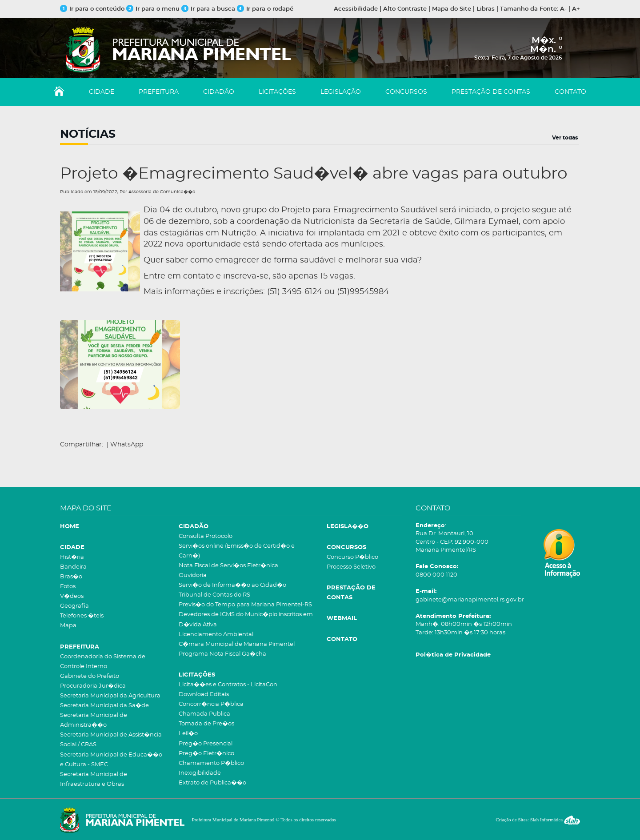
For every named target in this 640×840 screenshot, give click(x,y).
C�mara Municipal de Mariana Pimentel (237, 644)
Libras (486, 9)
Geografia (74, 606)
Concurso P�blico (352, 557)
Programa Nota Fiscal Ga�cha (222, 654)
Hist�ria (72, 557)
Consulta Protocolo (206, 536)
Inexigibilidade (200, 773)
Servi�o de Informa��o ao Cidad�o (232, 585)
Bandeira (73, 567)
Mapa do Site (452, 9)
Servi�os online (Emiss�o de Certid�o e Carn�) (237, 551)
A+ (576, 9)
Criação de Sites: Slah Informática (538, 820)
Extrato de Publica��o (212, 783)
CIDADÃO (219, 92)
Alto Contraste (405, 9)
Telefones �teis (82, 616)
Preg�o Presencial (206, 744)
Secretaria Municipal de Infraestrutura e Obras (94, 779)
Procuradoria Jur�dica (93, 686)
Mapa (68, 626)
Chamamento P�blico (211, 763)
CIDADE (102, 92)
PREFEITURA (159, 92)
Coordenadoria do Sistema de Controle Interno (103, 662)
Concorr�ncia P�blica (211, 704)
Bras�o (71, 577)
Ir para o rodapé (265, 9)
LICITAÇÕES (277, 92)
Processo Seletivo (351, 567)
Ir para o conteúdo (92, 9)
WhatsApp (127, 445)
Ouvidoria (193, 575)
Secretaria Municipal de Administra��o (94, 720)
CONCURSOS (406, 92)
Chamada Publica (204, 714)
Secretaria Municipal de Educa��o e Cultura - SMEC (111, 760)
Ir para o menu (154, 9)
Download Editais (204, 695)
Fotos (68, 587)
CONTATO (570, 92)
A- (563, 9)
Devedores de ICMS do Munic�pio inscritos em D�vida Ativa (246, 619)
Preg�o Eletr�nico (206, 754)
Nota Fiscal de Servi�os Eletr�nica (228, 566)
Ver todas (565, 138)
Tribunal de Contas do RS (214, 595)
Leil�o (188, 734)
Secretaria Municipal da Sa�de (104, 706)
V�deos (72, 596)
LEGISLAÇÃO (341, 92)
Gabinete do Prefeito (90, 676)
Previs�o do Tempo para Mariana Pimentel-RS (245, 605)
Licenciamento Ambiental (216, 635)
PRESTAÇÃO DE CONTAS (491, 92)
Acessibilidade (356, 9)
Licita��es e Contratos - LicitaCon (228, 685)
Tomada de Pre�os (206, 724)
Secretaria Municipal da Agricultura (110, 696)
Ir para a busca (208, 9)
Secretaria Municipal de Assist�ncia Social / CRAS (111, 740)
